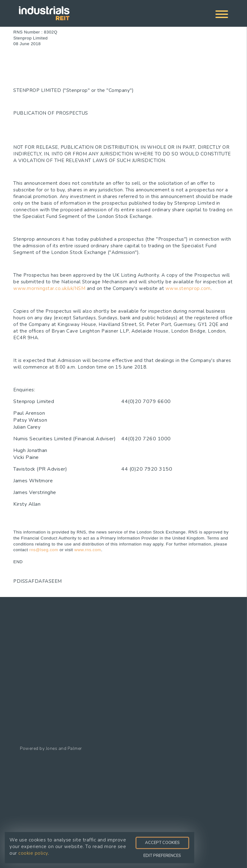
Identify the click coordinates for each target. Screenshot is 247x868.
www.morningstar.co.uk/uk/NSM (49, 288)
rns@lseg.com (44, 550)
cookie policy (33, 853)
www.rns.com (88, 550)
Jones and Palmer (64, 748)
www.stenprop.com (188, 288)
